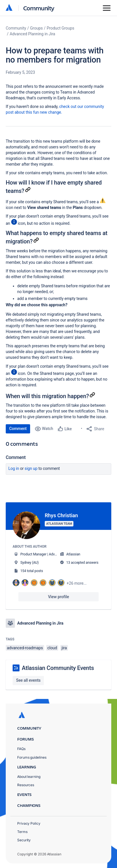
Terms (22, 832)
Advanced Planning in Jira (33, 34)
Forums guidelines (32, 757)
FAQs (21, 749)
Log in (14, 468)
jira (64, 648)
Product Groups (61, 28)
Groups (36, 28)
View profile (58, 597)
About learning (29, 777)
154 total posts (32, 571)
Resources (26, 785)
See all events (28, 680)
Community (39, 8)
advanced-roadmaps (25, 648)
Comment (18, 429)
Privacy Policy (29, 823)
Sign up (31, 468)
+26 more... (77, 583)
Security (24, 840)
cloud (52, 648)
